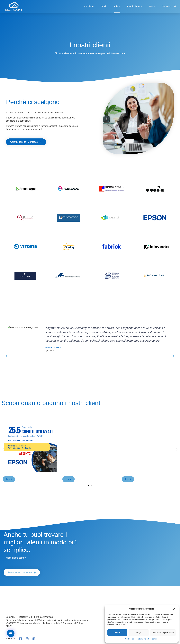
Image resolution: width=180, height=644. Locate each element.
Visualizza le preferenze (163, 633)
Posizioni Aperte (135, 6)
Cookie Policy (130, 639)
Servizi (104, 6)
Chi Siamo (89, 6)
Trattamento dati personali (147, 639)
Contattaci (166, 6)
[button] (174, 609)
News (152, 6)
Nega (139, 633)
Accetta (117, 633)
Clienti (117, 6)
